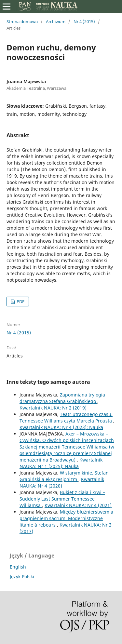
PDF (20, 302)
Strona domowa (22, 21)
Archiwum (56, 21)
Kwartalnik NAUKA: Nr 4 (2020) (62, 483)
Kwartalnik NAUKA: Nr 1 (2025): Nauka (61, 463)
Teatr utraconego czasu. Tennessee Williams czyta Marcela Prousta (66, 417)
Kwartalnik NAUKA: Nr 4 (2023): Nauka (61, 427)
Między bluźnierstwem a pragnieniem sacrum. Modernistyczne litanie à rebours (66, 518)
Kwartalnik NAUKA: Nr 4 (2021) (78, 505)
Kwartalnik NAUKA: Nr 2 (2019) (53, 408)
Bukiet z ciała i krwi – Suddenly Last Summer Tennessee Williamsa (62, 499)
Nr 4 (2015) (84, 21)
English (18, 567)
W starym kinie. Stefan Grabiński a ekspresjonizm (64, 476)
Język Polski (22, 577)
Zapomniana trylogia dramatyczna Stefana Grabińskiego (62, 398)
